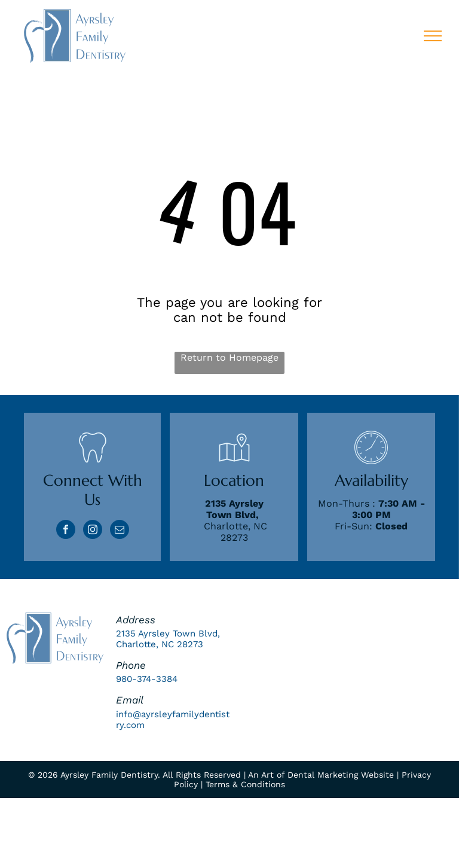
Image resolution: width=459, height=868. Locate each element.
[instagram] (93, 531)
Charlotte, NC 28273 (235, 532)
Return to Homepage (229, 357)
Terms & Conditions (245, 784)
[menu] (433, 36)
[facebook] (66, 531)
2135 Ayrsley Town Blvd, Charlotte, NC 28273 (168, 639)
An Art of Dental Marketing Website (321, 775)
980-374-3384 (147, 679)
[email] (120, 531)
